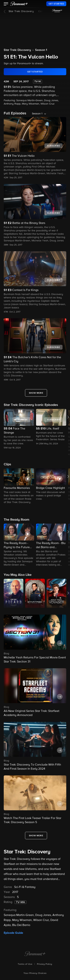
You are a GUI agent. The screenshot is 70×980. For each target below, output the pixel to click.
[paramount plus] (19, 4)
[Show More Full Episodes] (36, 393)
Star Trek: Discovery (21, 11)
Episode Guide (13, 933)
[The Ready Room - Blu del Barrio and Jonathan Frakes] (51, 545)
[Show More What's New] (36, 836)
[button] (6, 4)
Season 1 (41, 50)
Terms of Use (25, 964)
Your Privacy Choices (35, 973)
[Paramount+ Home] (35, 954)
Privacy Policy (45, 964)
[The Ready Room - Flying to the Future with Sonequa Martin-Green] (19, 545)
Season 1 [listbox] (37, 114)
